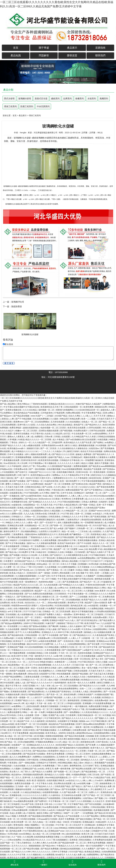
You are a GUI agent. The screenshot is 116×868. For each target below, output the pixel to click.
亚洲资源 (74, 840)
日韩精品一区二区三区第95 (78, 754)
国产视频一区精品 (87, 505)
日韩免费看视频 (34, 807)
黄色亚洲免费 (70, 694)
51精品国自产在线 (103, 778)
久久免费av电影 (7, 638)
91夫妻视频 (101, 445)
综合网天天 (6, 733)
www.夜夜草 (100, 591)
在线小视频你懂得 (22, 609)
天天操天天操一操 (80, 665)
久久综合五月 (99, 801)
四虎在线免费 (77, 632)
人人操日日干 (37, 697)
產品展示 (72, 48)
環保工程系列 (10, 106)
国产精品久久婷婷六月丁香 (99, 552)
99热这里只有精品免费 (70, 419)
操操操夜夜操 (106, 783)
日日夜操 (56, 499)
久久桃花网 (28, 837)
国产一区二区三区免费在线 (102, 665)
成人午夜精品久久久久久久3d (25, 451)
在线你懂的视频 (54, 469)
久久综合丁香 (60, 804)
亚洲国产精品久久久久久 (11, 445)
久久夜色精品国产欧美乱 (104, 635)
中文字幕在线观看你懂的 (69, 502)
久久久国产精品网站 (90, 816)
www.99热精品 (61, 828)
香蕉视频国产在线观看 (105, 763)
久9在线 (19, 638)
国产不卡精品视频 (24, 419)
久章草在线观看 (94, 428)
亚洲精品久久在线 (56, 552)
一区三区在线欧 (48, 825)
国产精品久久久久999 (21, 852)
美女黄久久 (15, 772)
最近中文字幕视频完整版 (83, 611)
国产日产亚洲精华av (94, 490)
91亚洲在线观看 (62, 606)
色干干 (18, 632)
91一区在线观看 (11, 626)
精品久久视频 (87, 463)
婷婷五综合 (96, 475)
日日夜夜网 (71, 715)
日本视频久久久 (48, 677)
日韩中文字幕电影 (60, 852)
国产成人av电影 (57, 528)
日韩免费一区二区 (85, 528)
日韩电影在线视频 (34, 659)
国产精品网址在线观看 (82, 769)
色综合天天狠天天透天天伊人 (39, 478)
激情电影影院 (74, 700)
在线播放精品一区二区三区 (37, 525)
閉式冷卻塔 (9, 98)
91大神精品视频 (52, 647)
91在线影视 (95, 546)
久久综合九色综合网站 (47, 425)
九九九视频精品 (109, 475)
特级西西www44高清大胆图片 (25, 606)
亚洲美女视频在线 (14, 410)
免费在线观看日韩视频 (99, 706)
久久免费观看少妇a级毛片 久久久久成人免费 (62, 855)
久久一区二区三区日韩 (72, 591)
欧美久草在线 (18, 603)
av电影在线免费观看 (48, 641)
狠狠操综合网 (101, 407)
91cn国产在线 (28, 804)
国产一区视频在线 (12, 496)
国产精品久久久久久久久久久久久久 (78, 718)
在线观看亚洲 (27, 591)
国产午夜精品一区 (35, 481)
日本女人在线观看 (26, 715)
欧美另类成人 (52, 733)
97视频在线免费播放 (45, 742)
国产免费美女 (56, 813)
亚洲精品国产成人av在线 (33, 769)
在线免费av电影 (102, 700)
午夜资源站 (13, 763)
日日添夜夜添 (60, 594)
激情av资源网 (37, 748)
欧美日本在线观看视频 (82, 810)
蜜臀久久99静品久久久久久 (18, 484)
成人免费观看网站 (91, 855)
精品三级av (79, 763)
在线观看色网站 (100, 629)
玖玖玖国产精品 (100, 525)
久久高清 (85, 712)
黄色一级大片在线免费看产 (92, 846)
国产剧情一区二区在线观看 (62, 525)
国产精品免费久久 (107, 620)
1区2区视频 (39, 736)
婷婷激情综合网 (88, 742)
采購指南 (100, 48)
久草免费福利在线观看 (103, 840)
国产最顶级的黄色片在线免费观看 (75, 748)
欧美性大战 (5, 656)
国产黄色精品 (33, 620)
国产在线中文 (22, 472)
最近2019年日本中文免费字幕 (40, 644)
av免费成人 (110, 442)
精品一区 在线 (68, 531)
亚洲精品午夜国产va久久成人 (63, 620)
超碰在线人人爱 (108, 410)
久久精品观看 (38, 778)
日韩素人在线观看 (62, 437)
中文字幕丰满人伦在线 (41, 434)
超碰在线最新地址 (31, 428)
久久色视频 (96, 697)
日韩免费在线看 (80, 730)
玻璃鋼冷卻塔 (25, 98)
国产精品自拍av (40, 751)
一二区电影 (49, 416)
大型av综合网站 (47, 606)
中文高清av (87, 629)
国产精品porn (6, 416)
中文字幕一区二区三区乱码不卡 (70, 825)
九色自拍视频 (20, 766)
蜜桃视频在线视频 (87, 445)
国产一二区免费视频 (85, 813)
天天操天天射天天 (97, 671)
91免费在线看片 (81, 431)
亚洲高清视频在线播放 (88, 540)
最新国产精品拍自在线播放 (33, 629)
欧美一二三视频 (89, 419)
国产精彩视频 (66, 431)
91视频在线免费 (13, 694)
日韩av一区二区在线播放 (36, 517)
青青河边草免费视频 (97, 843)
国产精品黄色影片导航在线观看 (102, 730)
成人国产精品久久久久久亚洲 (61, 454)
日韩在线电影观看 (16, 594)
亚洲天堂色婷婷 (15, 730)
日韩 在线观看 (51, 653)
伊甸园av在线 (6, 469)
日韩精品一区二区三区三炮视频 (47, 709)
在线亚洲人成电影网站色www (80, 733)
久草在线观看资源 (53, 650)
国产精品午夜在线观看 (86, 537)
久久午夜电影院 (81, 478)
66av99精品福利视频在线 (57, 778)
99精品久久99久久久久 (16, 523)
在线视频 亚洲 (93, 736)
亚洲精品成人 (84, 789)
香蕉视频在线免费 (12, 460)
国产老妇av (56, 789)
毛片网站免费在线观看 (18, 537)
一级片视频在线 (81, 706)
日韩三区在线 (94, 775)
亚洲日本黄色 (29, 730)
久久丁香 (51, 840)
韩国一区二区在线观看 (86, 641)
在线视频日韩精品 (35, 653)
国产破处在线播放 (84, 819)
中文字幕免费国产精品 (92, 413)
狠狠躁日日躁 (33, 448)
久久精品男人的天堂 (61, 434)
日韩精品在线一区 (84, 525)
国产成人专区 (98, 659)
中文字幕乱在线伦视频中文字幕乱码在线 (22, 407)
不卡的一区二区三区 (68, 653)
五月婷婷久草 (63, 757)
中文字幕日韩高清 (86, 662)
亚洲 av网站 (109, 413)
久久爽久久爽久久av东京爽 (45, 843)
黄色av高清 (33, 674)
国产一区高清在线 (66, 641)
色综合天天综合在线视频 (92, 451)
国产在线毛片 (56, 555)
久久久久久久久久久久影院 (35, 795)
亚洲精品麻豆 (89, 822)
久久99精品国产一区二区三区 (75, 511)
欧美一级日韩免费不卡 (70, 481)
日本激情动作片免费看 (29, 540)
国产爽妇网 (54, 626)
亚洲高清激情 (100, 472)
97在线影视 (76, 822)
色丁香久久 (26, 772)
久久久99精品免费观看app (103, 567)
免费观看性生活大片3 (63, 478)
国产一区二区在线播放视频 (68, 600)
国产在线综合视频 (49, 739)
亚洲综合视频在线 (18, 520)
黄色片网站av (24, 404)
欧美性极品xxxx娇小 (17, 448)
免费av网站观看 (73, 413)
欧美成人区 (9, 700)
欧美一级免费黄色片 (29, 582)
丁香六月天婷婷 (42, 727)
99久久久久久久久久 (41, 852)
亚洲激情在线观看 (19, 692)
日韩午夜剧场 (33, 760)
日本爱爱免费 (78, 499)
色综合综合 (30, 603)
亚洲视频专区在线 (20, 502)
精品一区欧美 (64, 822)
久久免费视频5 (65, 730)
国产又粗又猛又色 (101, 769)
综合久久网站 (75, 416)
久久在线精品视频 (41, 789)
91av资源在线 (10, 463)
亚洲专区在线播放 (22, 434)
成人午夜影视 (29, 813)
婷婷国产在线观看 (18, 671)
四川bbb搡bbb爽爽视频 (96, 709)
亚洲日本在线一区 (84, 472)
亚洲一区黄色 (31, 668)
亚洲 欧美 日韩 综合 (44, 804)
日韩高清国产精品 (63, 786)
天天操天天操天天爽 (15, 487)
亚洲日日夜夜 (6, 422)
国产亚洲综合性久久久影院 (29, 597)
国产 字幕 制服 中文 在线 (29, 558)
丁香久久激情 (62, 766)
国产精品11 (77, 786)
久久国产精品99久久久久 (42, 786)
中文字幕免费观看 (21, 733)
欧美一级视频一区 (22, 697)
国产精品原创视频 (22, 416)
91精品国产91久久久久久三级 (42, 472)
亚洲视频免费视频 (24, 457)
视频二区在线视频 (8, 614)
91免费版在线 (97, 727)
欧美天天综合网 (99, 739)
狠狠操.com (85, 721)
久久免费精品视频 (96, 609)
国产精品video (49, 846)
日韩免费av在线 (21, 469)
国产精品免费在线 (36, 692)
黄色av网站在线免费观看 (94, 724)
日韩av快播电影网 (20, 810)
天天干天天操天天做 (32, 611)
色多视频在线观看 (102, 810)
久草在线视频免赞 (12, 546)
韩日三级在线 (7, 478)
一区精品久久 (10, 597)
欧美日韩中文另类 (20, 656)
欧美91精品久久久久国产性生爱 (78, 442)
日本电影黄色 (47, 413)
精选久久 (41, 700)
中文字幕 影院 (68, 514)
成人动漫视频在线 (26, 614)
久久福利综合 (55, 795)
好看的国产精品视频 (53, 697)
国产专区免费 (94, 644)
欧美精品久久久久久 (90, 680)
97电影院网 (60, 413)
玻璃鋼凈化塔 (18, 302)
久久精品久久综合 (78, 677)
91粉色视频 (104, 570)
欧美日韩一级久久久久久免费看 (82, 683)
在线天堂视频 (29, 686)
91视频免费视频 (79, 775)
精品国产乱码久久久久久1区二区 (28, 585)
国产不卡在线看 (85, 543)
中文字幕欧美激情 (97, 555)
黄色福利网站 (96, 692)
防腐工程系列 (27, 106)
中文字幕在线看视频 (15, 739)
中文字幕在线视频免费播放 (49, 561)
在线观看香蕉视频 (51, 792)
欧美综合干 (19, 641)
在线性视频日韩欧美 (66, 472)
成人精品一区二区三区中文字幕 (18, 736)
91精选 (21, 440)
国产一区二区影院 (33, 617)
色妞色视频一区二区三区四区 (53, 428)
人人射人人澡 (70, 697)
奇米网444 (66, 499)
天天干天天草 (100, 416)
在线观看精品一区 (31, 505)
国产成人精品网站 (8, 404)
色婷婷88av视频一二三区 (50, 582)
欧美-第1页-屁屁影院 (36, 780)
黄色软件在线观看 (18, 620)
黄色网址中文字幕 (76, 603)
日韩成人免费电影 (90, 502)
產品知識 (16, 55)
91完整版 (107, 715)
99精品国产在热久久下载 (73, 709)
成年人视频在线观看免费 (36, 454)
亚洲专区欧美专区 (29, 460)
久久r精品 (23, 626)
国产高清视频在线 (71, 582)
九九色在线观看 (51, 585)
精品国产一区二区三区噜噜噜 (58, 484)
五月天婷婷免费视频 (17, 644)
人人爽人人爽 (63, 677)
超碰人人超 (21, 683)
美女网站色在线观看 (63, 783)
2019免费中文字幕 (27, 552)
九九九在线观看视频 (84, 837)
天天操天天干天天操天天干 (91, 561)
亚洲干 (79, 724)
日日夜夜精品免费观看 (76, 609)
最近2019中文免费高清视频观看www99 (18, 579)
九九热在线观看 (13, 629)
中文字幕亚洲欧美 (99, 721)
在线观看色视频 (51, 748)
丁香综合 (14, 442)
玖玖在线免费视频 (41, 419)
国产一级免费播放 (72, 712)
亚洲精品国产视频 (16, 647)
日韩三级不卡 (24, 475)
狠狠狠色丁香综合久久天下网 (70, 623)
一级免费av (67, 614)
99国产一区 (69, 813)
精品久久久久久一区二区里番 (39, 440)
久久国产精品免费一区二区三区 (74, 792)
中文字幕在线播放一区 (78, 594)
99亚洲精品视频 (65, 763)
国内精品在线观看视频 (70, 849)
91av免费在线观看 (51, 807)
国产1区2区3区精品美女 (88, 620)
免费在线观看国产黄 (75, 490)
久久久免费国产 (89, 849)
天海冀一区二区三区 (97, 751)
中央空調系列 (43, 106)
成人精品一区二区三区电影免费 (47, 834)
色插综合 (94, 570)
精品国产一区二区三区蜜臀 (66, 549)
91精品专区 (42, 552)
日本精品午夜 (66, 706)
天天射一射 (42, 703)
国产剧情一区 (66, 635)
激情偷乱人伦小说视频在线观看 (98, 632)
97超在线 (109, 561)
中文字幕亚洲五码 (52, 718)
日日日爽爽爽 (83, 697)
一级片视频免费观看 (17, 653)
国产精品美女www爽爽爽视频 (102, 466)
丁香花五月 (93, 757)
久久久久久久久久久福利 (69, 463)
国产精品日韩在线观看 (75, 736)
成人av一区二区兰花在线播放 (65, 686)
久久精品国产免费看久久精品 (48, 614)
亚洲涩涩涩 (32, 573)
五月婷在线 (40, 570)
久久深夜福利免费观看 (47, 543)
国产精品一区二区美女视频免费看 (19, 742)
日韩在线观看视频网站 (72, 798)
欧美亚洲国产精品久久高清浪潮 (70, 745)
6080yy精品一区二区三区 (48, 564)
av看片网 (58, 656)
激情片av (31, 543)
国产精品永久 (35, 549)
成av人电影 (54, 680)
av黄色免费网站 (100, 434)
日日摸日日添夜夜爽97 (76, 858)
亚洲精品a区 (77, 457)
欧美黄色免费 (99, 585)
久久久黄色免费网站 (32, 632)
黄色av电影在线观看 (57, 603)
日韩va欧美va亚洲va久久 (95, 828)
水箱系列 (92, 98)
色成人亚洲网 (16, 813)
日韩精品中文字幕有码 (47, 763)
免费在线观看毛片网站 (18, 712)
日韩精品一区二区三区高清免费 (57, 611)
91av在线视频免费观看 (72, 469)
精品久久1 (86, 739)
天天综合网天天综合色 (14, 490)
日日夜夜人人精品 (81, 692)
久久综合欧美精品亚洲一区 (87, 410)
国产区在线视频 (69, 789)
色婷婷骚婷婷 (61, 683)
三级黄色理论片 (73, 520)
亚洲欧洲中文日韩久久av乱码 (42, 810)
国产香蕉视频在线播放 (47, 730)
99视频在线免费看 (55, 712)
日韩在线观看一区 (33, 635)
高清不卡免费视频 (67, 819)
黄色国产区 (79, 425)
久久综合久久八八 (96, 858)
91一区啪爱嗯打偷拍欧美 (92, 460)
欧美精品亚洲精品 (93, 852)
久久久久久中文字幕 (17, 855)
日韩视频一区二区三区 (56, 700)
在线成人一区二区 (90, 422)
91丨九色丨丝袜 (44, 686)
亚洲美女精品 (76, 588)
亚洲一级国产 (26, 718)
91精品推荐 (101, 822)
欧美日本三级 (88, 834)
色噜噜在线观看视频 (54, 736)
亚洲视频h (83, 564)
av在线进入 (98, 514)
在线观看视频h (7, 783)
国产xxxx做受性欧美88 (31, 496)
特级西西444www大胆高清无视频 (58, 659)
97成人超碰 (52, 629)
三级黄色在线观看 (32, 677)
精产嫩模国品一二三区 (80, 534)
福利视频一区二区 (47, 410)
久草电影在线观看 (73, 703)
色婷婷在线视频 (85, 653)
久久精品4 (57, 451)
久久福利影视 (10, 600)
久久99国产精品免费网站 (11, 677)
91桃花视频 (103, 440)
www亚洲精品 (25, 834)
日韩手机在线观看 (98, 431)
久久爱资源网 (67, 837)
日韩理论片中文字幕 (56, 858)
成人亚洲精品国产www (55, 831)
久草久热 (16, 680)
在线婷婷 (103, 502)
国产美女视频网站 (26, 727)
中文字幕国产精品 (76, 804)
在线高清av (94, 448)
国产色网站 (99, 442)
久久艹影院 (17, 837)
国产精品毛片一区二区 (90, 582)
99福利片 (14, 540)
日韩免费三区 (54, 514)
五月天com (34, 662)
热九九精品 (38, 822)
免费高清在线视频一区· (25, 783)
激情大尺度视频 (102, 463)
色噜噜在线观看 (40, 457)
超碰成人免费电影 (84, 454)
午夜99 (89, 585)
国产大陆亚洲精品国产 (72, 650)
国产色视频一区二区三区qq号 (67, 772)
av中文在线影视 (32, 739)
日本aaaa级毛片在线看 (47, 819)
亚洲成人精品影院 (26, 508)
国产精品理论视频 (31, 849)
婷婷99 (62, 733)
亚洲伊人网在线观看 (61, 573)
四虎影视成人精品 (99, 534)
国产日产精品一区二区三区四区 (97, 795)
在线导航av (88, 798)
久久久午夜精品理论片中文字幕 (76, 475)
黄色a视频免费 (20, 674)
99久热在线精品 (65, 425)
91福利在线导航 (52, 481)
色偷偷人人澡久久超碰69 (71, 626)
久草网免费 (22, 816)
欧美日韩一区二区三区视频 (12, 668)
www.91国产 (37, 416)
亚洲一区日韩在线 (82, 659)
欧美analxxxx (45, 499)
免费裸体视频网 (81, 466)
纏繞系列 (55, 98)
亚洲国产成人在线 (57, 715)
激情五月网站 (43, 813)
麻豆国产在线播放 (18, 481)
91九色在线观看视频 (34, 647)
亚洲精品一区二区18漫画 (69, 760)
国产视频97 (70, 528)
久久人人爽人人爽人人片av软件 (89, 780)
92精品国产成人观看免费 (46, 689)
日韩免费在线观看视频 (70, 680)
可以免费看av (6, 413)
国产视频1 (99, 798)
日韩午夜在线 (102, 742)
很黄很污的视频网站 (65, 410)
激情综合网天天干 (12, 531)
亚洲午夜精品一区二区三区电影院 (89, 614)
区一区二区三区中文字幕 (87, 647)
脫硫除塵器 (17, 306)
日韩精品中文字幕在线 (70, 460)
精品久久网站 (100, 588)
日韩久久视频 (102, 662)
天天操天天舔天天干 (106, 419)
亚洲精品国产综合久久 (103, 653)
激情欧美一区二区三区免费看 (69, 508)
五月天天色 (27, 751)
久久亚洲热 (44, 555)
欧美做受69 (54, 751)
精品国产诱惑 (96, 484)
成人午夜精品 (59, 440)
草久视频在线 (51, 463)
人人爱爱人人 (105, 757)
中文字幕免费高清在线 (33, 831)
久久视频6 (16, 769)
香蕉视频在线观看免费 (33, 775)
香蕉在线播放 (85, 840)
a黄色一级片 (33, 523)
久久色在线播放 (73, 422)
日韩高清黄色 (55, 517)
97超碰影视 (106, 582)
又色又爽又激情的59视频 (69, 739)
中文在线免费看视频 (42, 665)
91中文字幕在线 (59, 576)
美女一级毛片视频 (90, 668)
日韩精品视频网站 (48, 760)
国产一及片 (20, 478)
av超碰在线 (17, 505)
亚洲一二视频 (41, 715)
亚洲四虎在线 (107, 792)
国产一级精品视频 (27, 763)
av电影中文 (89, 650)
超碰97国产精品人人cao (59, 457)
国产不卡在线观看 (51, 635)
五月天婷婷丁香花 (91, 766)
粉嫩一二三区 (93, 783)
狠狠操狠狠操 (35, 846)
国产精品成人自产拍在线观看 (67, 816)
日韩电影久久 (18, 517)
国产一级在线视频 (37, 469)
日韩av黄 (49, 437)
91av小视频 (11, 816)
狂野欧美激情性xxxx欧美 (53, 445)
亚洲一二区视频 (102, 573)
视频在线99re (31, 534)
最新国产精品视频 (80, 674)
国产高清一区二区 (55, 694)
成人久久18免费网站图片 (21, 757)
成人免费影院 (37, 437)
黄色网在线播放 (101, 837)
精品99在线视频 (37, 733)
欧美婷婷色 (52, 721)
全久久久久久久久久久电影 (78, 831)
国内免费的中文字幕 (67, 540)
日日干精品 (30, 490)
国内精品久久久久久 (90, 760)
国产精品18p (11, 552)
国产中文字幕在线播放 (16, 543)
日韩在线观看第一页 (73, 407)
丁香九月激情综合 (24, 843)
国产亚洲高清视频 (99, 517)
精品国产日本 (24, 721)
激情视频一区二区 (18, 528)
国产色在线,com (27, 570)
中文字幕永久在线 (45, 783)
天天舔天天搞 (47, 505)
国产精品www (32, 499)
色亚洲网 (61, 520)
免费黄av (57, 475)
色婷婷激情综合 (95, 677)
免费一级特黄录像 (63, 769)
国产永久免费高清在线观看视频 (39, 594)
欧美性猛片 (38, 718)
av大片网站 (45, 493)
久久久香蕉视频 (84, 801)
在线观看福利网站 (102, 733)
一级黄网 (44, 620)
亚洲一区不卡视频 (105, 505)
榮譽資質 (72, 55)
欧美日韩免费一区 (78, 757)
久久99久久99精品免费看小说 (60, 546)
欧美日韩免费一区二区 (22, 822)
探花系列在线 (95, 478)
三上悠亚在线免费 (31, 706)
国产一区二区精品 (22, 511)
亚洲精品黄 (90, 825)
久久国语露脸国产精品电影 (60, 466)
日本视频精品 (20, 780)
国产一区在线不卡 (48, 523)
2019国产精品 (61, 416)
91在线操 (106, 689)
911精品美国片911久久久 (35, 840)
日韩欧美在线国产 (86, 694)
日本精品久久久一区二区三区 (34, 680)
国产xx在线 (48, 487)
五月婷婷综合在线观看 (72, 795)
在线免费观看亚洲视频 (27, 600)
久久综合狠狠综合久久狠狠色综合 (73, 448)
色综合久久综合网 (29, 555)
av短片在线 (32, 671)
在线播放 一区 (106, 606)
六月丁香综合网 (48, 558)
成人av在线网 (79, 783)
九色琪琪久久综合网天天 (50, 531)
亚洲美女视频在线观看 (49, 431)
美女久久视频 (6, 697)
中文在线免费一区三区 (82, 434)
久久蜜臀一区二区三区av (15, 567)
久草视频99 (100, 528)
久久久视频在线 (34, 855)
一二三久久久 (45, 451)
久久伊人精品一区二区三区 (66, 487)
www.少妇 (83, 549)
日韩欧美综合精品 (33, 487)
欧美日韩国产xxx (92, 623)
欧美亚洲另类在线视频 (49, 460)
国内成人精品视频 (70, 561)
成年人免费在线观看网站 (69, 668)
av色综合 (70, 780)
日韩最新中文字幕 (99, 831)
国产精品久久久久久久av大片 (40, 683)
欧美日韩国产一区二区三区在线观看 (32, 724)
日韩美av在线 (41, 514)
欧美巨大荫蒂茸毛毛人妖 (61, 727)
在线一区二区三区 (56, 703)
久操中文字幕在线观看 (64, 537)
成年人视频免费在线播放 (69, 523)
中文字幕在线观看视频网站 (94, 481)
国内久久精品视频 (52, 511)
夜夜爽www (19, 422)
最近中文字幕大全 (14, 686)
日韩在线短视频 (98, 807)
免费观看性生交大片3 (48, 534)
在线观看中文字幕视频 (68, 721)
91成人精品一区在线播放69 (55, 496)
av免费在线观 (37, 484)
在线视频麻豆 (62, 840)
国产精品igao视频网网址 (12, 623)
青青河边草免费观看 (56, 754)
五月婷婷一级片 (23, 786)
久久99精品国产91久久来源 (84, 437)
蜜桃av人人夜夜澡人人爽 (19, 437)
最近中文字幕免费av (23, 709)
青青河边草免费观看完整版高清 (41, 520)
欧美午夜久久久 (98, 748)
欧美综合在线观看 (8, 508)
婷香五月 (50, 769)
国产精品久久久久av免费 (69, 629)
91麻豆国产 (51, 623)
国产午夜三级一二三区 (94, 626)
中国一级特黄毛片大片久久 (41, 656)
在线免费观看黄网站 (77, 644)
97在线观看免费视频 (103, 703)
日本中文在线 (67, 493)
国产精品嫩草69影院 (36, 858)
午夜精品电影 (6, 766)
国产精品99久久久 (94, 425)
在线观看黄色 (49, 757)
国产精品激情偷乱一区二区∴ (94, 772)
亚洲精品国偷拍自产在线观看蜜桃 (46, 798)
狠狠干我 (55, 493)
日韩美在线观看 (81, 671)
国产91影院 (106, 775)
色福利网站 (40, 508)
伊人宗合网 (23, 463)
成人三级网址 (84, 807)
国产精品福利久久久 (102, 454)
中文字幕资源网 (31, 493)
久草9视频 (12, 440)
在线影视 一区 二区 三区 (93, 638)
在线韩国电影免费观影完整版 (47, 837)
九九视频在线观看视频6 (26, 576)
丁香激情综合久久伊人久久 (41, 537)
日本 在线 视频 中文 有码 (82, 573)
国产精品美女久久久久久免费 (93, 686)
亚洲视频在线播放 (12, 591)
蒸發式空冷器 (41, 98)
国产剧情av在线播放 (38, 626)
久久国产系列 (31, 641)
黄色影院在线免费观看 (91, 520)
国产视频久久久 (102, 718)
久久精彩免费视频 (49, 540)
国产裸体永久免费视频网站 (12, 499)
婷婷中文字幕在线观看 (34, 623)
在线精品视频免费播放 (102, 754)
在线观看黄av (37, 511)
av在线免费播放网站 (87, 558)
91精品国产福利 (64, 810)
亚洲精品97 (79, 493)
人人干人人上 (61, 644)
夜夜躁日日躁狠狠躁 (50, 706)
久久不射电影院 (15, 466)
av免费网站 (17, 706)
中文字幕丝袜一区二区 (59, 801)
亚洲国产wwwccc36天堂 (100, 511)
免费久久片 (94, 792)
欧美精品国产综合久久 (25, 561)
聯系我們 (100, 55)
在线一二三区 (86, 689)
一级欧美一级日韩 (82, 727)
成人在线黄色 (95, 531)
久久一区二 (42, 603)
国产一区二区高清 (49, 448)
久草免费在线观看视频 (105, 611)
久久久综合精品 (30, 410)
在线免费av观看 (100, 617)
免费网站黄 (110, 780)
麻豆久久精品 (71, 445)
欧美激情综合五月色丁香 (52, 407)
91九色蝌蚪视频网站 (67, 567)
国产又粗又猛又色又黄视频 (102, 674)
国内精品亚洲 (77, 606)
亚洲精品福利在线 (16, 828)
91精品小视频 (82, 570)
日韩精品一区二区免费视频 (33, 546)
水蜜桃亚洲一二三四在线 (66, 662)
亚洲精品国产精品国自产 (15, 807)
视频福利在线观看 (24, 789)
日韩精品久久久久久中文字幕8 (75, 517)
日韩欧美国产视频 (64, 671)
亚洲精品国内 (87, 700)
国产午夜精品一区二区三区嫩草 (61, 570)
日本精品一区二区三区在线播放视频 (80, 656)
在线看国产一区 (19, 745)
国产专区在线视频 (93, 804)
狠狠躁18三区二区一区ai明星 (55, 597)
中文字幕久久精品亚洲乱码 (66, 505)
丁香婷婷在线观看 (39, 404)
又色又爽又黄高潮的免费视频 (27, 588)
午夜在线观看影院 (68, 807)
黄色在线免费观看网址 (69, 689)
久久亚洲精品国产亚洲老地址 (59, 692)
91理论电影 (94, 564)
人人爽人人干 (75, 638)
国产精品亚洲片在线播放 (34, 754)
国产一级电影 (45, 573)
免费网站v (37, 757)
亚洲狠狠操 (88, 588)
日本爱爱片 (9, 561)
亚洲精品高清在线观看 (67, 558)
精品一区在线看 (38, 609)
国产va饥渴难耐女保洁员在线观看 (81, 440)
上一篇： (7, 302)
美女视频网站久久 (47, 671)
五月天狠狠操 (84, 567)
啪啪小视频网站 (32, 825)
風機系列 (104, 98)
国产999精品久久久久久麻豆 (72, 585)
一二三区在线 (82, 531)
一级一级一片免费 (37, 712)
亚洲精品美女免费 (16, 525)
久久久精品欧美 (81, 546)
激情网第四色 (76, 766)
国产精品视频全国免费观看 (41, 816)
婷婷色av (23, 549)
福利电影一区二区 (94, 493)
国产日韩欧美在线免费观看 (80, 617)
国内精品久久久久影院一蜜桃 (58, 775)
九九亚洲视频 (51, 567)
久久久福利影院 (38, 721)
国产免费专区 (41, 801)
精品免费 (93, 549)
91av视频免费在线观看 (24, 801)
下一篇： (7, 306)
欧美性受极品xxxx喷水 (41, 475)
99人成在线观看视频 (71, 834)
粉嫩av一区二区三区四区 (27, 431)
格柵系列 (80, 98)
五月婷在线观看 (58, 422)
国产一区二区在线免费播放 (37, 422)
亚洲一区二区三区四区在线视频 (22, 819)
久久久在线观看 (34, 766)
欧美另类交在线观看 (77, 428)
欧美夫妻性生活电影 (48, 668)
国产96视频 (15, 555)
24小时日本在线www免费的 (102, 496)
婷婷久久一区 (25, 442)
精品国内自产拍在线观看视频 (62, 724)
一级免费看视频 (50, 617)
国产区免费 (91, 745)
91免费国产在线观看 (56, 609)
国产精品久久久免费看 (43, 772)
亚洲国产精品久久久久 (25, 700)
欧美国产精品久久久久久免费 (95, 600)
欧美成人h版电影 (75, 576)
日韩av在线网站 (15, 840)
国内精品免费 (16, 831)
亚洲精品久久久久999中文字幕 (56, 632)
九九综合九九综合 (87, 487)
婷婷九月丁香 (29, 466)
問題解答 (44, 55)
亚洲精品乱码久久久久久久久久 (41, 745)
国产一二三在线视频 (79, 597)
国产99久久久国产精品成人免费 (98, 786)
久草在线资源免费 (59, 638)
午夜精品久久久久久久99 (68, 846)
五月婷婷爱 (80, 552)
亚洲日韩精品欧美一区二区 (89, 715)
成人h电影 (30, 703)
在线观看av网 (44, 638)
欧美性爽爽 (89, 407)
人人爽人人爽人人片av (79, 496)
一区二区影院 (50, 822)
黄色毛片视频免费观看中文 (33, 694)
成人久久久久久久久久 (95, 499)
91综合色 (62, 617)
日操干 (73, 801)
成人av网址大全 (61, 588)
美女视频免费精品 (29, 531)
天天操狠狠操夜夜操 (9, 570)
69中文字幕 (47, 549)
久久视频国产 (90, 576)
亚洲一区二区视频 (83, 514)
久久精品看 (15, 792)
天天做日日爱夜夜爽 (9, 564)
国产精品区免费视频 (50, 849)
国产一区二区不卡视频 (46, 579)
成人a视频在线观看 (32, 445)
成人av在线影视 (91, 606)
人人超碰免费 (33, 528)
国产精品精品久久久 (83, 635)
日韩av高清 (106, 546)
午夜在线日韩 (58, 490)
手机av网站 (42, 466)
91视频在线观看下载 (104, 694)
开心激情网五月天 (99, 789)
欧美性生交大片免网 (17, 858)
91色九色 (51, 508)
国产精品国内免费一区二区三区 (72, 843)
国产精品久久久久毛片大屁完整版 (19, 689)
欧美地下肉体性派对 (67, 543)
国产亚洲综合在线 (80, 484)
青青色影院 (19, 825)
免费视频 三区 (30, 638)
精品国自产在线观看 (93, 469)
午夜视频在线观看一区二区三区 (39, 828)
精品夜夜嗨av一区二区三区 (20, 665)
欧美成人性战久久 (18, 573)
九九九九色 (29, 514)
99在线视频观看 (64, 674)
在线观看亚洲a (16, 493)
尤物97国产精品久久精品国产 (89, 404)
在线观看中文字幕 (47, 674)
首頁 (16, 48)
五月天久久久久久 (20, 846)
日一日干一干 (75, 778)
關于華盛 (44, 48)
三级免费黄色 (18, 534)
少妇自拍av (24, 798)
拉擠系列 (67, 98)
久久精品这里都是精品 (31, 792)
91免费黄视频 (49, 766)
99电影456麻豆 (47, 662)
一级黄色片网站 (44, 490)
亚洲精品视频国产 (105, 576)
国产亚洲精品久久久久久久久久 (43, 502)
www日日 (44, 528)
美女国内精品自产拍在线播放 (27, 413)
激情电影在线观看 (103, 579)
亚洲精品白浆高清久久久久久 (62, 404)
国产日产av (88, 778)
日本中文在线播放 (16, 454)
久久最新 (54, 419)
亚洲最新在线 (16, 795)
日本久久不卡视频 (69, 564)
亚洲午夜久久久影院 (27, 425)
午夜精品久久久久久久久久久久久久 (28, 650)
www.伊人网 (19, 703)
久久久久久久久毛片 (62, 665)
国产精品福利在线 (16, 635)
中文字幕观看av (36, 463)
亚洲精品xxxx (103, 641)
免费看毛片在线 (67, 647)
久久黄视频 (89, 591)
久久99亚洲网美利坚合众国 (76, 555)
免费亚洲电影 (16, 428)
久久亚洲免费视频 (28, 564)
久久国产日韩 (44, 576)
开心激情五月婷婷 (71, 451)
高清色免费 (63, 534)
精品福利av (17, 775)
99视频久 (70, 552)
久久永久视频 (47, 588)
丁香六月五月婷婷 (35, 567)
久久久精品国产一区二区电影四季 (48, 442)
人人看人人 (87, 416)
